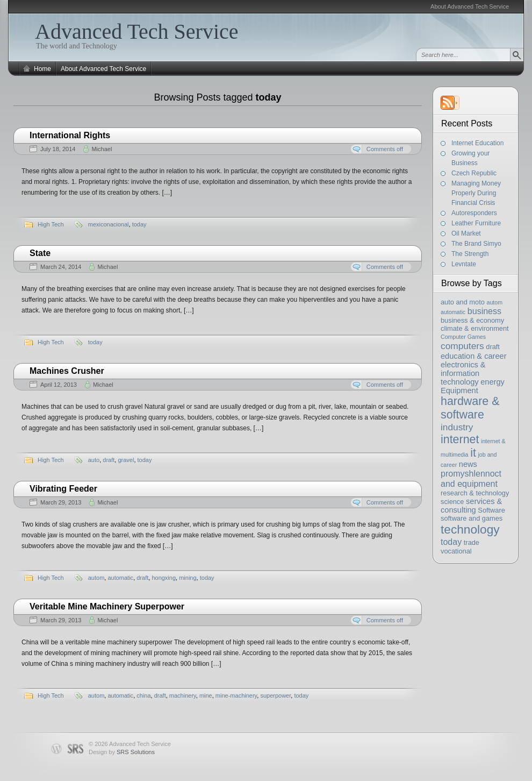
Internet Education (477, 143)
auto (94, 460)
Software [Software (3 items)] (491, 510)
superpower (275, 695)
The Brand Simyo (476, 244)
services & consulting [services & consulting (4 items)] (471, 506)
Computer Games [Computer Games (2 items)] (463, 337)
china (143, 695)
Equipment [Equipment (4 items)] (459, 390)
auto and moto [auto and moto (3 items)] (463, 302)
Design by (122, 752)
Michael (102, 149)
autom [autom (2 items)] (494, 302)
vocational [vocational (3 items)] (456, 551)
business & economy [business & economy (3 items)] (472, 320)
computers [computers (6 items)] (462, 346)
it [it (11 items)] (473, 453)
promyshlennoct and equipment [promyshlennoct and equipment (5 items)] (471, 478)
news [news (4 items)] (468, 464)
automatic (120, 578)
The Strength (470, 254)
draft (109, 460)
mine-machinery (236, 695)
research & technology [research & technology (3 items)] (475, 493)
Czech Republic (474, 173)
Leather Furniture (476, 223)
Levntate (464, 264)
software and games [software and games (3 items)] (472, 518)
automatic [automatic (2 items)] (453, 312)
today (139, 224)
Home (42, 69)
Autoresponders (474, 213)
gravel (126, 460)
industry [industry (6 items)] (457, 427)
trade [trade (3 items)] (472, 542)
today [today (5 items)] (451, 542)
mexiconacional (109, 224)
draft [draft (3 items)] (493, 347)
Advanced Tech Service (137, 31)
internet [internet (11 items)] (460, 439)
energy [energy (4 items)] (493, 382)
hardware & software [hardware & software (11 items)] (470, 408)
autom (96, 578)
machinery (183, 695)
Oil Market (466, 233)
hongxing (164, 578)
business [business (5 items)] (484, 311)
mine (206, 695)
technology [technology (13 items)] (470, 529)
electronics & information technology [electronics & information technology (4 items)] (463, 373)
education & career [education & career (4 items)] (474, 356)
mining (188, 578)
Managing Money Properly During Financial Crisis (476, 193)
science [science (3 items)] (452, 502)
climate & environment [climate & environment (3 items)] (475, 328)
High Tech (51, 224)
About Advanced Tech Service (470, 6)
